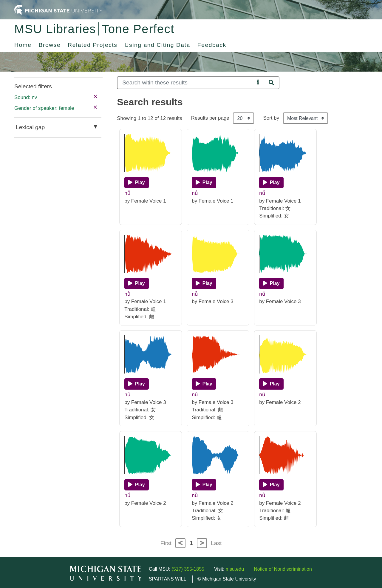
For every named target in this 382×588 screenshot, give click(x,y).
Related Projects (92, 45)
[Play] (136, 183)
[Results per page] (243, 118)
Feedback (212, 45)
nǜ (127, 294)
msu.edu (235, 569)
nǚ (262, 193)
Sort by (271, 118)
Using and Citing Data (157, 45)
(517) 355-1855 (188, 569)
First (166, 543)
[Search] (186, 83)
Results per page (210, 118)
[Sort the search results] (306, 118)
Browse (50, 45)
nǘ (195, 193)
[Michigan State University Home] (58, 9)
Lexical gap (30, 127)
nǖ (127, 193)
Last (216, 543)
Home (23, 45)
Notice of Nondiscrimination (283, 569)
